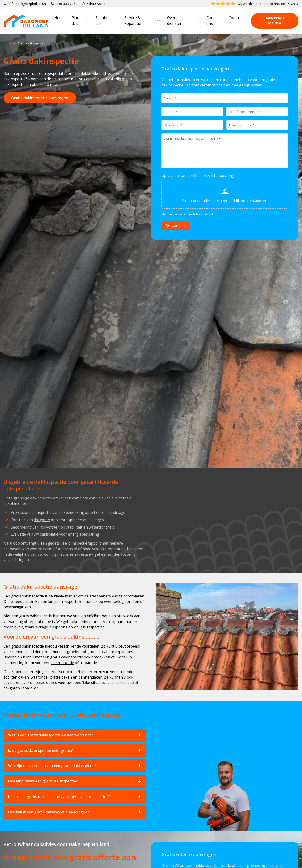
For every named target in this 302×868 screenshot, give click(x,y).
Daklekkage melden (275, 21)
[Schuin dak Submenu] (116, 21)
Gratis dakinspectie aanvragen (40, 98)
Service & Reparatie (133, 20)
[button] (75, 735)
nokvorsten (50, 527)
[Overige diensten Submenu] (198, 21)
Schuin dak (101, 20)
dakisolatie (49, 534)
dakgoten (42, 520)
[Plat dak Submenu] (87, 21)
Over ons (211, 20)
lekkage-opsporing (51, 627)
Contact (235, 18)
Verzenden (176, 225)
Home (59, 18)
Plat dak (75, 20)
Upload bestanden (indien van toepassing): (198, 176)
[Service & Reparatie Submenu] (159, 21)
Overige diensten (175, 20)
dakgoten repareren (21, 688)
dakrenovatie (63, 663)
